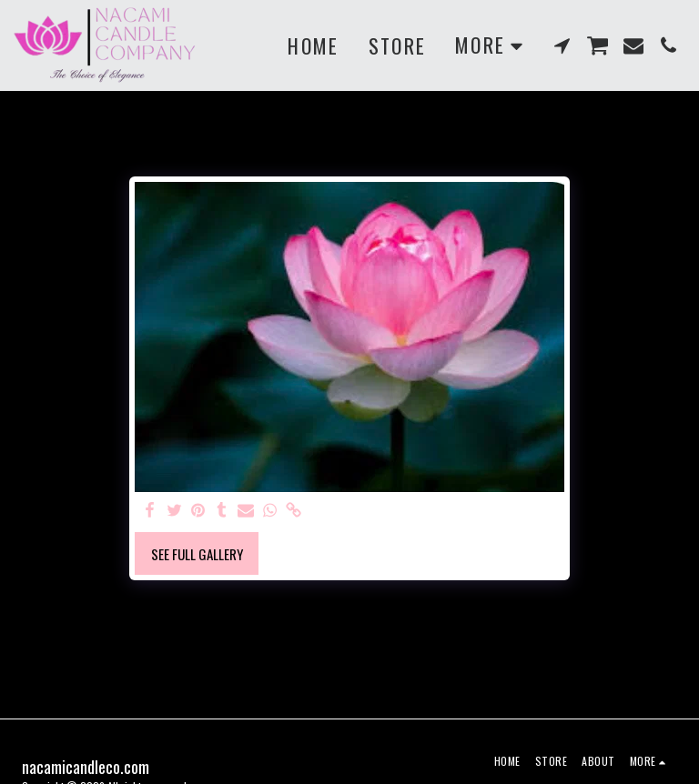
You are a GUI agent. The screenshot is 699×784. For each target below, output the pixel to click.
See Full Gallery (197, 554)
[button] (562, 45)
